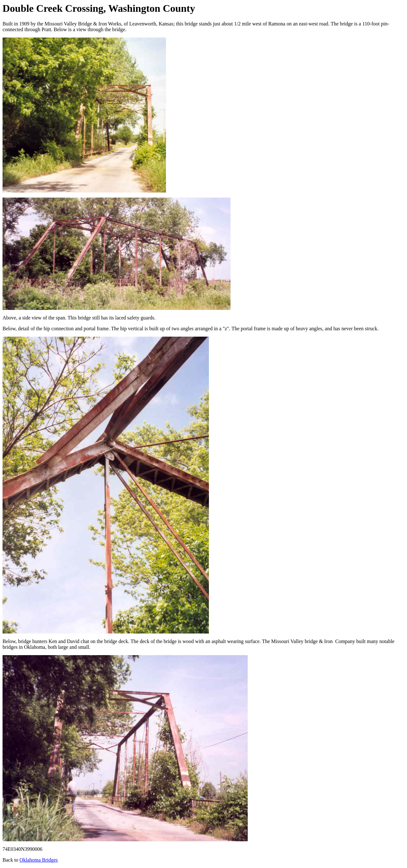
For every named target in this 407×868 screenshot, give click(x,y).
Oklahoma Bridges (38, 860)
